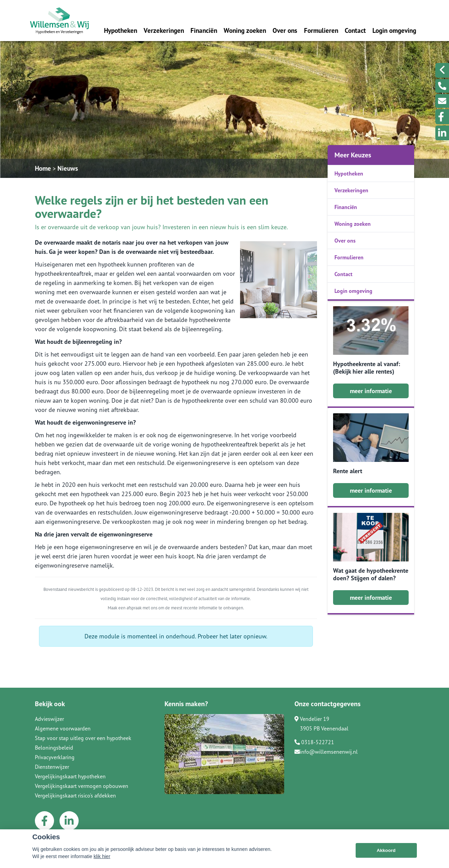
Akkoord (386, 850)
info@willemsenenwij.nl (326, 752)
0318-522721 (314, 742)
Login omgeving (394, 30)
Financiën (204, 30)
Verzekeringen (164, 30)
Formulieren (321, 30)
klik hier (102, 856)
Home (43, 168)
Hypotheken (121, 30)
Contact (355, 30)
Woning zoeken (245, 30)
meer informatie (371, 391)
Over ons (285, 30)
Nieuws (68, 168)
